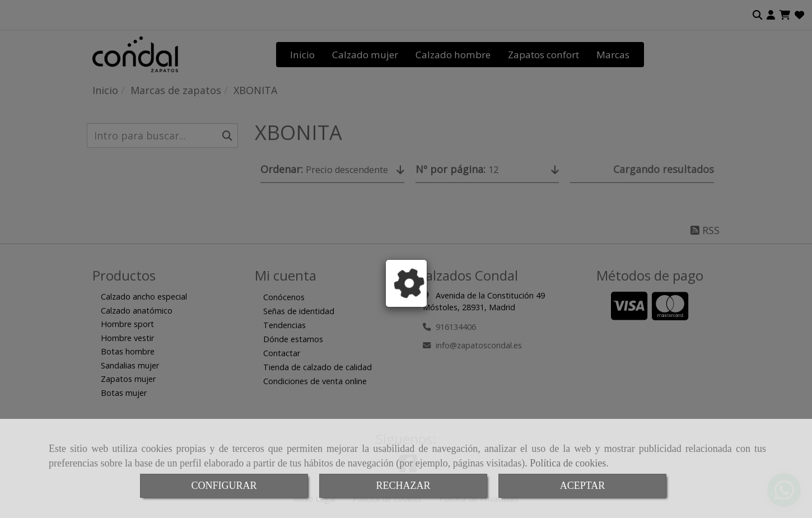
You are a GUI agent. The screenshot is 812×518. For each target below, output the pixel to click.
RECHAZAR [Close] (403, 486)
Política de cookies (568, 463)
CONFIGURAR (224, 486)
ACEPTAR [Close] (583, 486)
